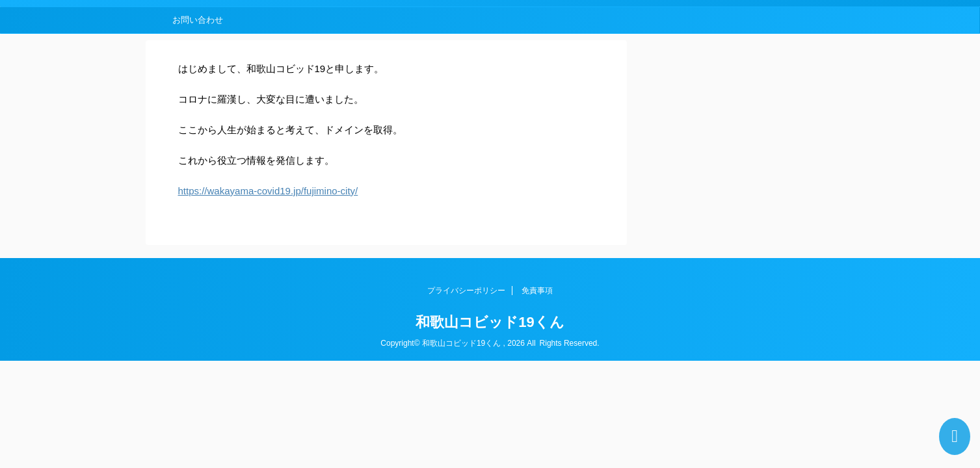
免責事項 (537, 291)
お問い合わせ (198, 20)
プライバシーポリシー (466, 291)
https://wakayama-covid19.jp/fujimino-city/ (268, 191)
